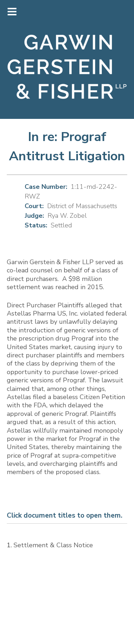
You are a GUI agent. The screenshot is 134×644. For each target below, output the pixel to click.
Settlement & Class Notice (53, 545)
